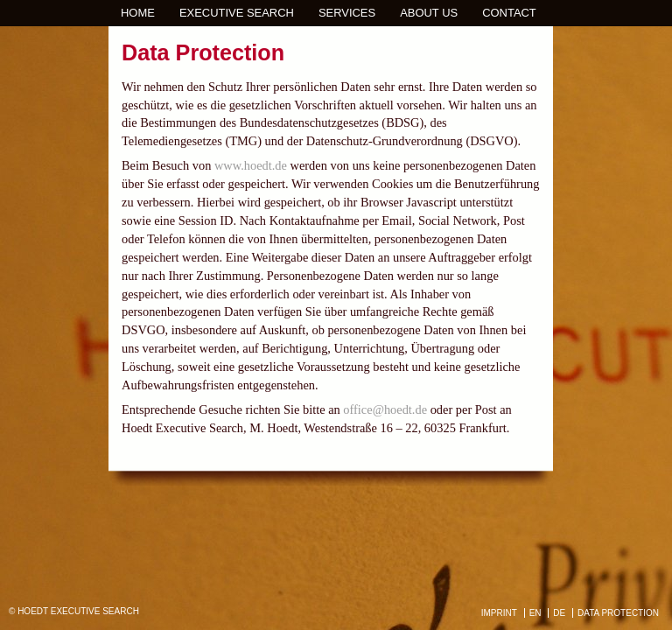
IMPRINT (499, 613)
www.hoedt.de (251, 165)
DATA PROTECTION (618, 613)
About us (429, 13)
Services (347, 13)
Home (138, 13)
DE (559, 613)
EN (535, 613)
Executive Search (237, 13)
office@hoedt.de (385, 409)
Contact (509, 13)
